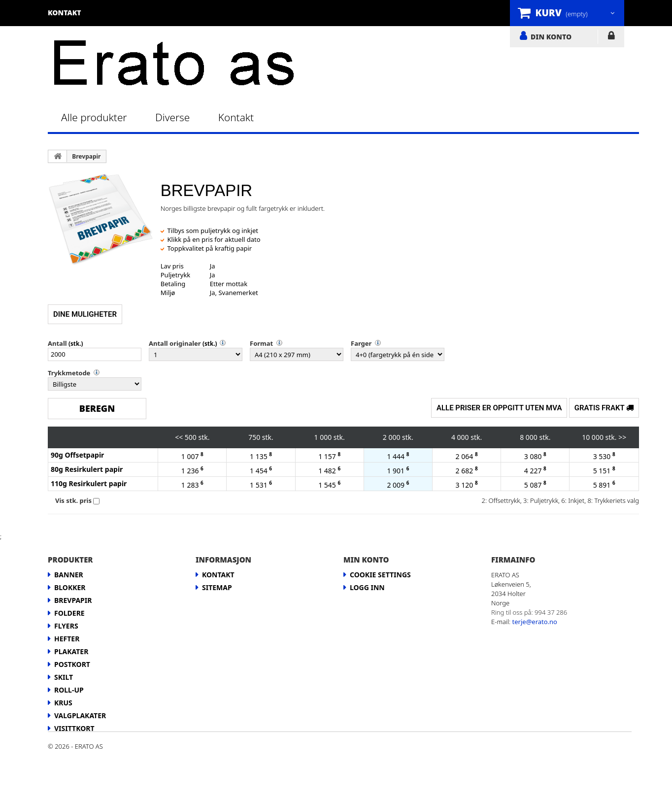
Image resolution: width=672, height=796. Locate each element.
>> (622, 437)
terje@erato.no (535, 622)
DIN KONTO (551, 36)
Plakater (71, 651)
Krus (63, 703)
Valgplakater (80, 715)
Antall (57, 343)
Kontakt (236, 117)
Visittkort (74, 728)
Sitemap (217, 587)
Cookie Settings (380, 575)
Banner (69, 575)
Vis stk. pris (73, 500)
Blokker (70, 587)
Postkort (72, 664)
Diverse (172, 117)
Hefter (67, 639)
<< (179, 437)
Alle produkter (94, 117)
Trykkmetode (69, 373)
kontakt (65, 13)
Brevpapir (86, 156)
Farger (361, 343)
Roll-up (69, 690)
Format (261, 343)
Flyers (66, 626)
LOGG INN (611, 37)
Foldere (69, 613)
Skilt (64, 677)
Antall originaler (175, 343)
